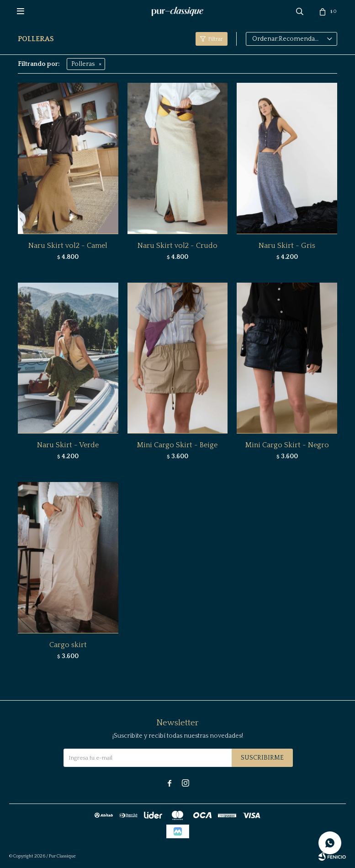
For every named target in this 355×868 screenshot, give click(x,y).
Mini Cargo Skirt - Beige (177, 445)
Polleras (83, 64)
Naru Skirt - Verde (68, 445)
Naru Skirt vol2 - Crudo (177, 246)
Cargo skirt (68, 645)
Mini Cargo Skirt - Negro (287, 445)
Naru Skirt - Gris (287, 246)
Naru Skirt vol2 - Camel (68, 246)
